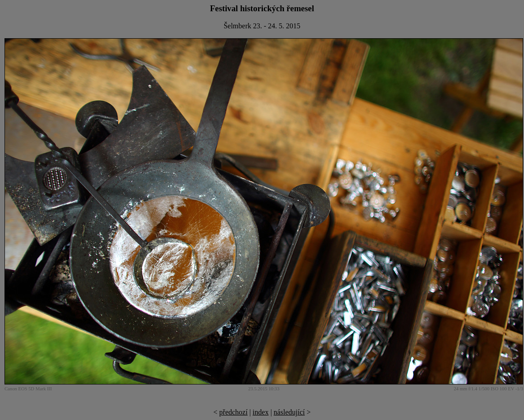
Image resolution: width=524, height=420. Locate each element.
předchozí (233, 412)
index (261, 412)
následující (289, 412)
